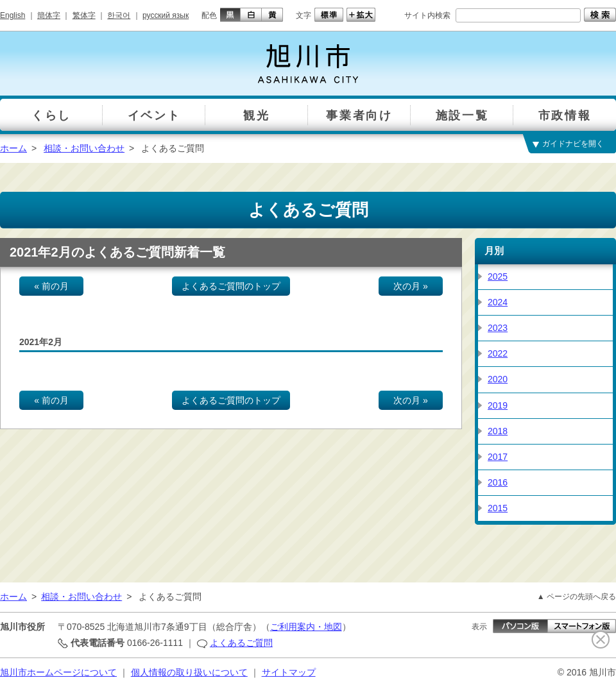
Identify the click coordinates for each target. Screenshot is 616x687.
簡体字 (49, 15)
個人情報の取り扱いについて (189, 672)
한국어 (119, 15)
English (13, 15)
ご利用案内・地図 (306, 627)
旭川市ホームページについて (58, 672)
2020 (498, 379)
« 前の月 (51, 286)
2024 (498, 302)
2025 (498, 276)
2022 (498, 353)
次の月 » (411, 286)
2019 (498, 405)
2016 (498, 482)
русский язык (166, 15)
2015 (498, 508)
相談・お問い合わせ (84, 148)
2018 (498, 431)
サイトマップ (289, 672)
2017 (498, 457)
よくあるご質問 (241, 643)
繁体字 (84, 15)
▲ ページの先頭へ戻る (577, 597)
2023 (498, 328)
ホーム (13, 148)
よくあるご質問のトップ (231, 286)
